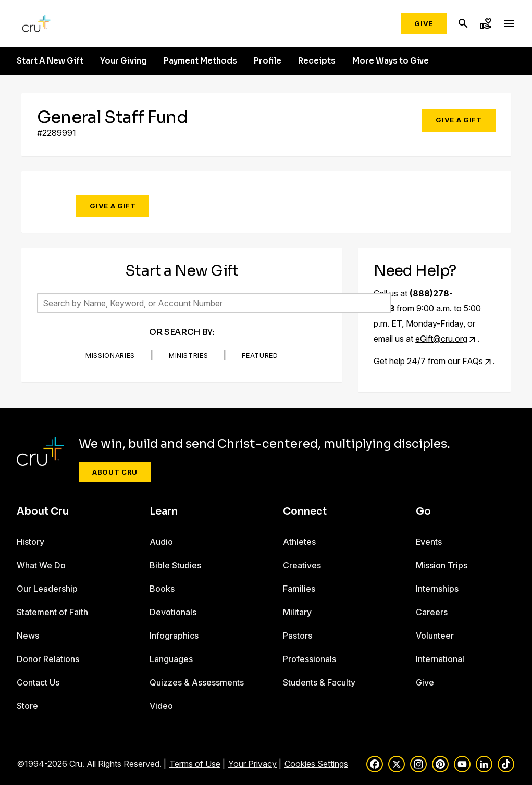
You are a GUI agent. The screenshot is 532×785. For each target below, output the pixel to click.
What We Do (41, 565)
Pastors (298, 636)
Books (162, 589)
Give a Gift (459, 120)
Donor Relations (48, 659)
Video (161, 706)
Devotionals (173, 612)
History (30, 542)
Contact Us (38, 682)
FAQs (473, 361)
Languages (171, 659)
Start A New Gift (50, 61)
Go (423, 512)
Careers (432, 612)
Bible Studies (175, 565)
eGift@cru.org (441, 339)
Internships (437, 589)
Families (299, 589)
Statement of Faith (52, 612)
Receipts (317, 61)
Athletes (299, 542)
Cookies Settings (316, 764)
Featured (260, 355)
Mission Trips (442, 565)
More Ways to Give (391, 61)
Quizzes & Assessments (197, 682)
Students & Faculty (319, 682)
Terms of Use (195, 764)
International (440, 659)
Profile (268, 61)
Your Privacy (252, 764)
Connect (305, 512)
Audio (161, 542)
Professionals (310, 659)
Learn (164, 512)
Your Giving (123, 61)
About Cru (115, 472)
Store (27, 706)
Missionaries (110, 355)
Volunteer (435, 636)
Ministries (189, 355)
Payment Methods (200, 61)
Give (424, 23)
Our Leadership (47, 589)
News (28, 636)
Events (429, 542)
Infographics (174, 636)
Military (297, 612)
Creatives (302, 565)
